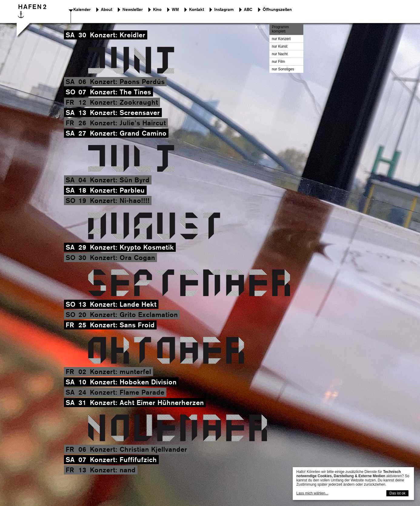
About (107, 10)
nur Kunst (280, 46)
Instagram (224, 10)
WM (175, 10)
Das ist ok (397, 493)
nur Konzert (281, 39)
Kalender (82, 10)
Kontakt (197, 10)
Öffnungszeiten (277, 10)
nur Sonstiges (283, 69)
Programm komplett (280, 29)
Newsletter (133, 10)
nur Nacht (280, 54)
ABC (248, 10)
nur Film (278, 62)
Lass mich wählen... (312, 493)
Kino (157, 10)
